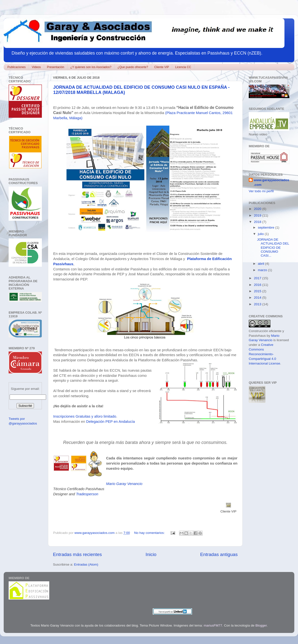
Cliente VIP (162, 67)
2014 (258, 298)
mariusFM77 (213, 625)
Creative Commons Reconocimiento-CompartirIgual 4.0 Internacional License (265, 354)
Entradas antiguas (219, 554)
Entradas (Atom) (86, 564)
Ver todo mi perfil (261, 191)
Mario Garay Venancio (124, 484)
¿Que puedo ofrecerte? (133, 67)
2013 (258, 304)
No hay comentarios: (150, 533)
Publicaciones (17, 67)
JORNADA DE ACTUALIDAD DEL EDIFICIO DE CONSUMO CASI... (273, 248)
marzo (263, 270)
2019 (258, 215)
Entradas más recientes (77, 554)
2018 (258, 222)
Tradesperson (87, 494)
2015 (258, 291)
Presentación (56, 67)
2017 (258, 278)
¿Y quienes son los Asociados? (91, 67)
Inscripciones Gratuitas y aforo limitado (85, 416)
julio (261, 234)
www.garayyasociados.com (271, 182)
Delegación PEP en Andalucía (111, 422)
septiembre (267, 227)
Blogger (261, 625)
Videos (36, 67)
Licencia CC (183, 67)
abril (261, 264)
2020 (258, 209)
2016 (258, 285)
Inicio (151, 554)
